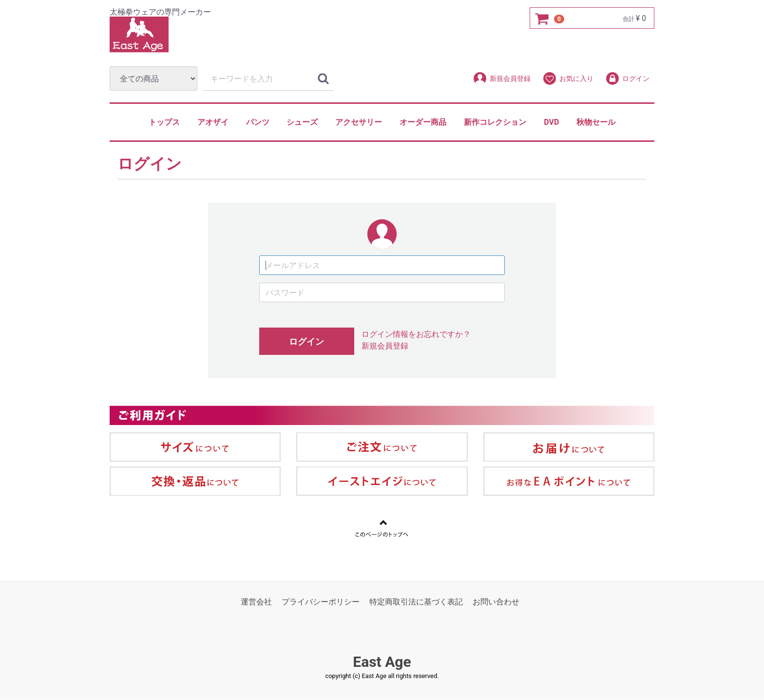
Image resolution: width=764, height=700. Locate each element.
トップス (164, 122)
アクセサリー (359, 122)
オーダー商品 (423, 122)
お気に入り (568, 78)
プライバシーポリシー (321, 602)
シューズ (302, 122)
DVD (551, 122)
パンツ (258, 122)
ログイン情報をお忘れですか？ (416, 335)
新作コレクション (495, 122)
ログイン (627, 78)
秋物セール (596, 122)
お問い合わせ (496, 602)
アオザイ (213, 122)
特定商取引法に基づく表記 (416, 602)
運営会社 (256, 602)
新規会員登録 (502, 78)
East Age (382, 662)
